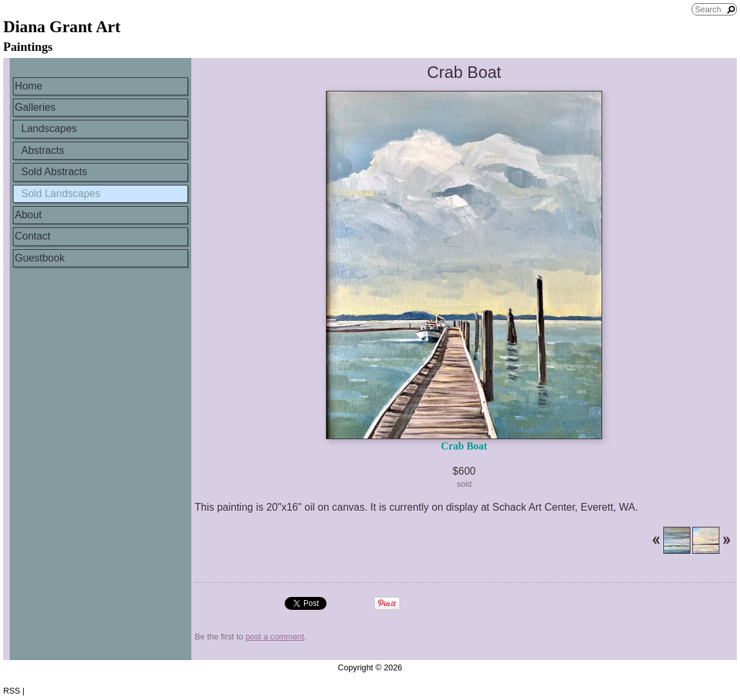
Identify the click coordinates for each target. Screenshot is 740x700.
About (28, 215)
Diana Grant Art (62, 27)
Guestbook (40, 258)
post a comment (275, 637)
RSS (12, 691)
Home (29, 86)
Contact (33, 236)
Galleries (35, 107)
